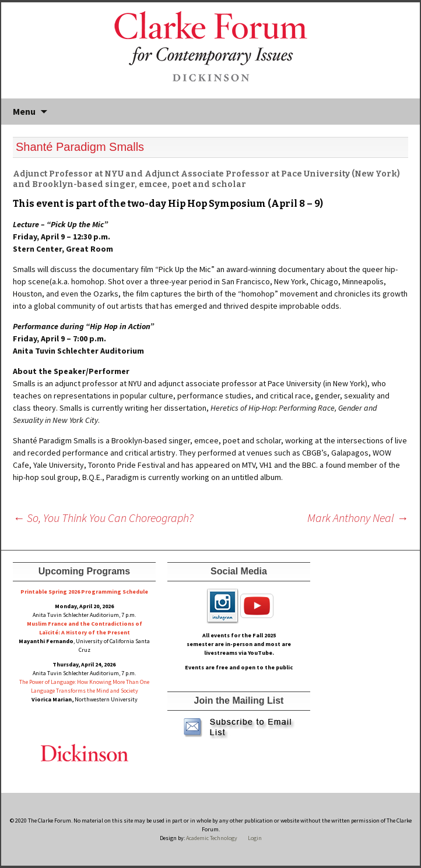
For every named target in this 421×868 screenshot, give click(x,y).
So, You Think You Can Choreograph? (103, 518)
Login (255, 838)
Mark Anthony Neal (358, 518)
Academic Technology (211, 838)
